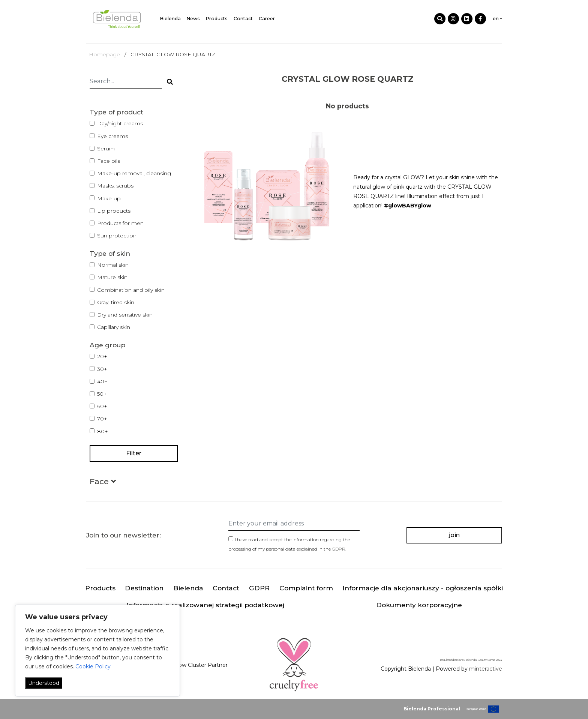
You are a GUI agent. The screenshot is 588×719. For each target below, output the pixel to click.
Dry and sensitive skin (125, 315)
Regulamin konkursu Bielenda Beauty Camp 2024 (471, 660)
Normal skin (113, 265)
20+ (102, 356)
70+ (102, 419)
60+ (102, 406)
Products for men (120, 223)
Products (217, 19)
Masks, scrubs (115, 186)
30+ (102, 369)
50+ (102, 394)
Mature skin (112, 277)
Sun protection (117, 236)
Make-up (109, 198)
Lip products (114, 211)
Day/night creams (120, 123)
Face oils (109, 161)
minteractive (486, 669)
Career (267, 19)
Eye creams (112, 136)
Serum (106, 149)
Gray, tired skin (116, 302)
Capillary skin (114, 327)
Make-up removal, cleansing (134, 173)
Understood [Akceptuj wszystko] (44, 683)
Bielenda (170, 19)
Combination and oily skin (131, 290)
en (496, 19)
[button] (103, 483)
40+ (102, 381)
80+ (103, 431)
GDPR (339, 549)
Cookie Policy (93, 666)
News (193, 19)
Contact (243, 19)
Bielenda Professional (432, 709)
